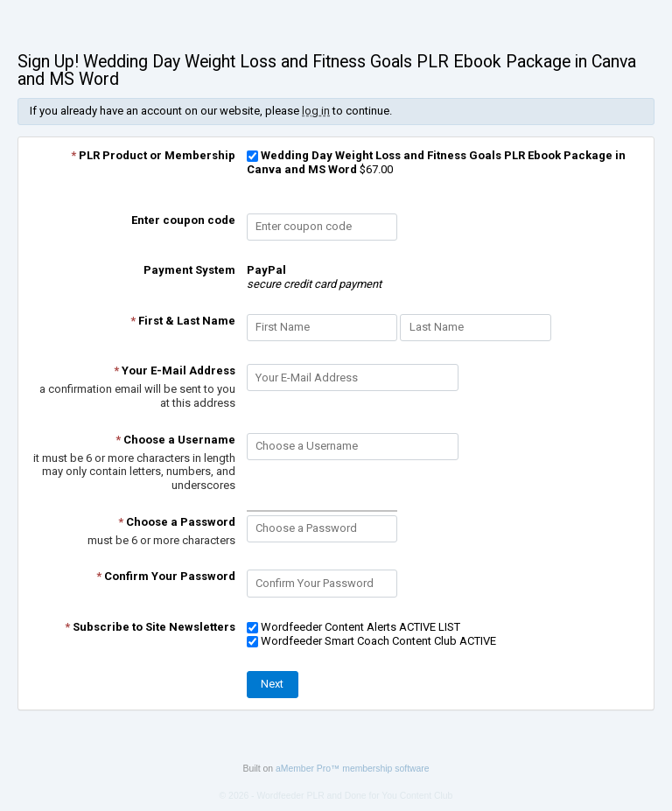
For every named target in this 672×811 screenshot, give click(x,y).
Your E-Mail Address (175, 371)
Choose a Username (175, 440)
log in (316, 111)
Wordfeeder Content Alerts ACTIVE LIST (353, 627)
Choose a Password (177, 522)
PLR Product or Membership (153, 155)
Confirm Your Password (166, 576)
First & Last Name (183, 321)
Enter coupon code (183, 220)
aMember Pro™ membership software (353, 769)
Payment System (189, 270)
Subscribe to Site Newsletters (150, 627)
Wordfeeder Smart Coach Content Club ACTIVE (371, 641)
